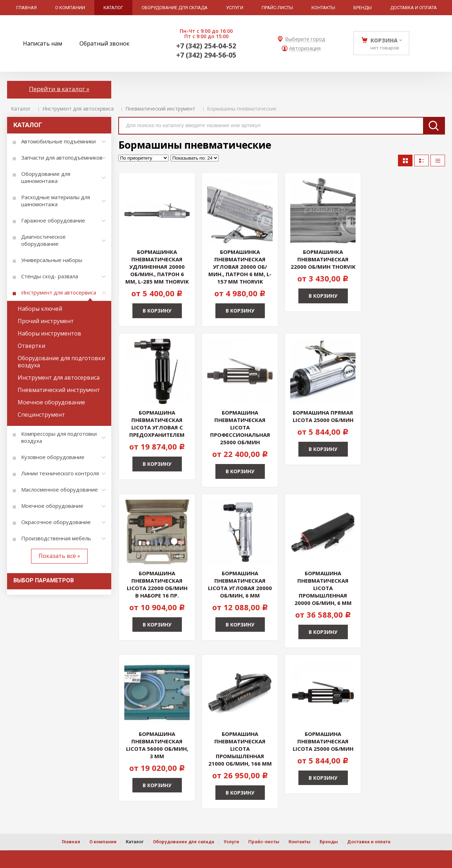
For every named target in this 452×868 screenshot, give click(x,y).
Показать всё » (59, 556)
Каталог (21, 109)
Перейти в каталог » (59, 89)
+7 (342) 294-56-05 (206, 55)
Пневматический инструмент (160, 109)
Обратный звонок (105, 43)
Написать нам (43, 43)
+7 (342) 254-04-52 (206, 46)
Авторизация (305, 49)
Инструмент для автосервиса (78, 109)
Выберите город (305, 39)
